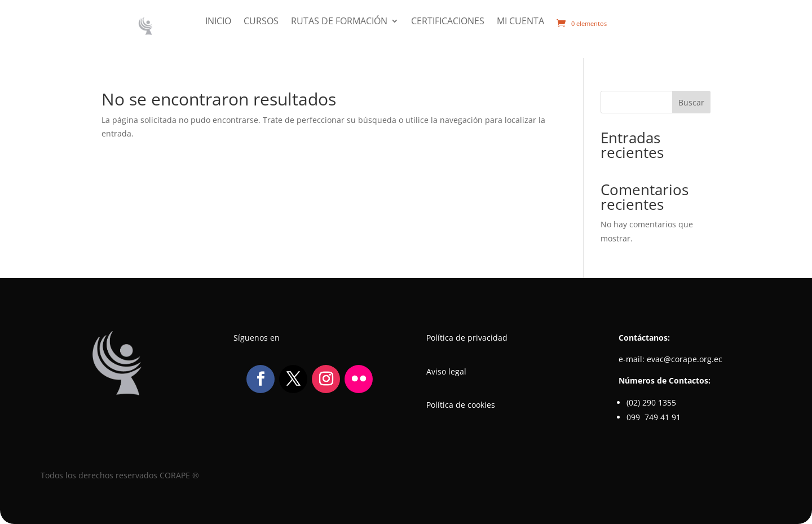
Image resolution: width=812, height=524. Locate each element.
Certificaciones (448, 22)
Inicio (218, 22)
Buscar (691, 102)
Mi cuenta (520, 22)
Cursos (261, 22)
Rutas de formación (339, 22)
